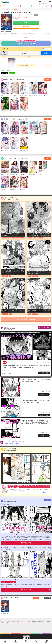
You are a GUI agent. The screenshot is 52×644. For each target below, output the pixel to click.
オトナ (47, 6)
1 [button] (15, 483)
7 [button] (30, 483)
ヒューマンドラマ (15, 9)
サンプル (26, 23)
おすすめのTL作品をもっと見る (26, 319)
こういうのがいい (7, 504)
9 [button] (34, 483)
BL (36, 6)
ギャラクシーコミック (7, 621)
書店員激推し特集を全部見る (27, 442)
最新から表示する (46, 49)
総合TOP (5, 6)
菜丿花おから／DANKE (21, 17)
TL (26, 6)
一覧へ (47, 79)
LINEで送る (12, 73)
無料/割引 (16, 6)
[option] (16, 468)
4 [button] (22, 483)
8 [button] (32, 483)
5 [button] (25, 483)
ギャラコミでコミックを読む (26, 43)
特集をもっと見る (44, 328)
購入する (46, 53)
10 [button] (37, 483)
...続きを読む (47, 540)
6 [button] (27, 483)
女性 (8, 9)
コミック (3, 9)
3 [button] (20, 483)
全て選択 (4, 55)
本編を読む (26, 27)
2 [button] (18, 483)
